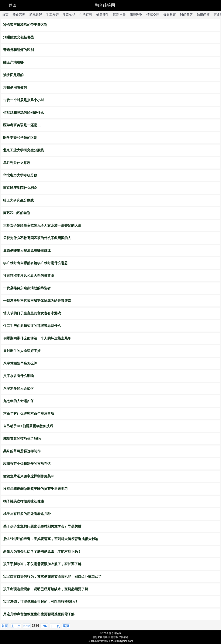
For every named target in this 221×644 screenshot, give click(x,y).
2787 (44, 626)
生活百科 (86, 15)
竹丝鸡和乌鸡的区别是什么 (24, 113)
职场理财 (136, 15)
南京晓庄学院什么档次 (20, 188)
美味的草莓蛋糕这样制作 (22, 451)
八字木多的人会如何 (18, 388)
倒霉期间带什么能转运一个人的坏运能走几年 (37, 338)
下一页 (55, 626)
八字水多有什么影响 (18, 376)
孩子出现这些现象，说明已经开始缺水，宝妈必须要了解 (46, 589)
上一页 (16, 626)
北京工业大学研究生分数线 (24, 150)
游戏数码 (36, 15)
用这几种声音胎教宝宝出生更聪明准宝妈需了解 (39, 614)
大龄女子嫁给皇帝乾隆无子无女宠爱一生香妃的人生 (42, 225)
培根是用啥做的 (15, 87)
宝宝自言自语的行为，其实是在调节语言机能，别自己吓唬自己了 (52, 577)
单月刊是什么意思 (17, 163)
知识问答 (203, 15)
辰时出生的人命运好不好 (22, 351)
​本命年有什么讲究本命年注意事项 (29, 413)
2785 (27, 626)
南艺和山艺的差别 (17, 213)
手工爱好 (52, 15)
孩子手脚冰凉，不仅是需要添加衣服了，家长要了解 (42, 564)
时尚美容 (186, 15)
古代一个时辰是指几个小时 (24, 100)
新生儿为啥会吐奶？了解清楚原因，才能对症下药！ (42, 551)
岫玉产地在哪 (13, 62)
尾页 (66, 626)
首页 (5, 15)
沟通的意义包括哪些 (18, 37)
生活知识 (69, 15)
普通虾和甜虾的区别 (18, 50)
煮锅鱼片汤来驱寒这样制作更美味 (29, 476)
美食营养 (19, 15)
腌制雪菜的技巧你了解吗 (22, 439)
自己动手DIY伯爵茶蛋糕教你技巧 (28, 426)
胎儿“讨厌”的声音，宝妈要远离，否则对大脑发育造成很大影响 (51, 539)
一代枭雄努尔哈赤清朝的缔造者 (27, 288)
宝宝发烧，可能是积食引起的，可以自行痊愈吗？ (41, 602)
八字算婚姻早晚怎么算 (20, 363)
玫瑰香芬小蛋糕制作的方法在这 (27, 464)
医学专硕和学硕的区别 (20, 138)
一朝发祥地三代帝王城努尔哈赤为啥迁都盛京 (37, 301)
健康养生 (103, 15)
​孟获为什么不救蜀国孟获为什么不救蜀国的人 (37, 238)
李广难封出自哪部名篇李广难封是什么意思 (35, 263)
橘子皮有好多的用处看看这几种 (27, 514)
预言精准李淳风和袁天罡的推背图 (29, 276)
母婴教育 (170, 15)
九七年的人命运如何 (18, 401)
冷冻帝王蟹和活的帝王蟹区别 (25, 25)
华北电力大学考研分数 (20, 175)
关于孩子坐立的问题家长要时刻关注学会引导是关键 (42, 526)
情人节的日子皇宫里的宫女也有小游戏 (32, 313)
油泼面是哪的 (13, 75)
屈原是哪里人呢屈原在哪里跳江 (27, 250)
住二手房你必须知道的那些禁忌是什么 (32, 326)
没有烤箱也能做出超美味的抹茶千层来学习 (35, 489)
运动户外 (119, 15)
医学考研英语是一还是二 (22, 125)
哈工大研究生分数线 (18, 200)
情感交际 (153, 15)
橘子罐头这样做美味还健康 (24, 501)
